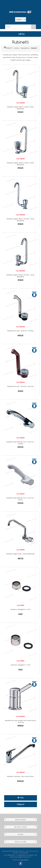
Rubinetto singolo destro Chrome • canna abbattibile (20, 220)
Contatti (26, 4)
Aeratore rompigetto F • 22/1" (20, 665)
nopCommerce (24, 860)
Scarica (21, 4)
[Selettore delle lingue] (21, 19)
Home (9, 4)
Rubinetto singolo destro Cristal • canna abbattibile (20, 108)
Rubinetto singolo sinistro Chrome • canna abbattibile (20, 276)
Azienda (15, 4)
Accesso (32, 4)
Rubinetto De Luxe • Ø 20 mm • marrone (20, 386)
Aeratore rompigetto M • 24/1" (20, 609)
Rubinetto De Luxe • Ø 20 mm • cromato (20, 331)
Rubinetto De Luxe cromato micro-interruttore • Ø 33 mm (20, 721)
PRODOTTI (8, 48)
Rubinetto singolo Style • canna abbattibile (20, 554)
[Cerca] (18, 27)
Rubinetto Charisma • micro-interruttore (20, 776)
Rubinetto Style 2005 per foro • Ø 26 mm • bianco (20, 499)
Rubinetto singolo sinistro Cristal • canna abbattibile (20, 164)
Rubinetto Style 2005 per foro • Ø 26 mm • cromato (20, 443)
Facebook (21, 864)
